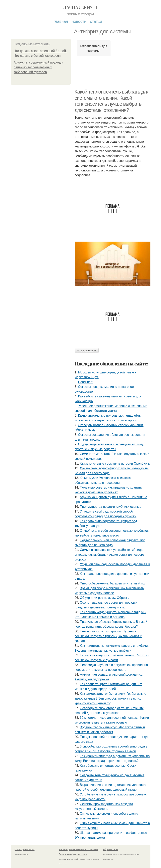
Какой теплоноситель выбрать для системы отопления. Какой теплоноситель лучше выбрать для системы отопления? (112, 101)
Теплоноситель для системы (93, 48)
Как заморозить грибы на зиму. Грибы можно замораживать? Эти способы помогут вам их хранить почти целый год (110, 698)
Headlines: (86, 382)
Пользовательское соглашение (84, 850)
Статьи (96, 21)
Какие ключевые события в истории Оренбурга (115, 463)
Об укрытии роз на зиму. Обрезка (105, 598)
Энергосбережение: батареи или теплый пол (113, 583)
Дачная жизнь (80, 8)
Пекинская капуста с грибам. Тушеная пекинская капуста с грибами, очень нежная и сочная (108, 636)
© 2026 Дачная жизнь (25, 850)
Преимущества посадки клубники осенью (110, 507)
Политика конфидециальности (73, 854)
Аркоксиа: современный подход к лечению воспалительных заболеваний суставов (38, 67)
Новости (79, 21)
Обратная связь (111, 850)
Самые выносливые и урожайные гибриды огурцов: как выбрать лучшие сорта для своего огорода (109, 555)
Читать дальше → (87, 350)
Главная (61, 21)
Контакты (63, 850)
